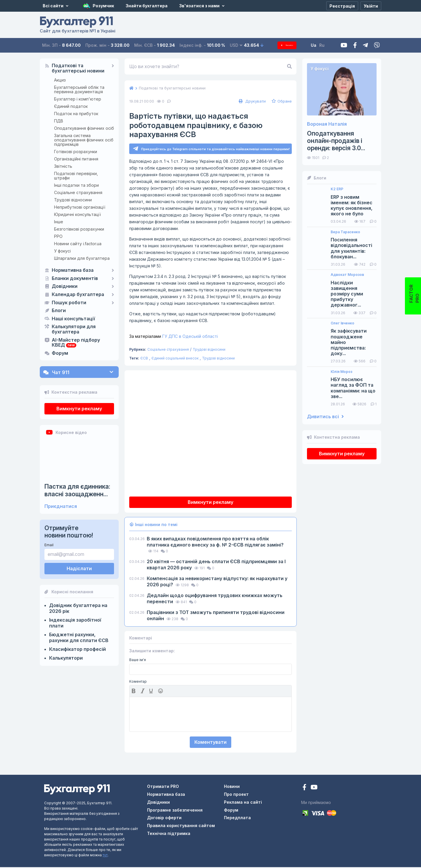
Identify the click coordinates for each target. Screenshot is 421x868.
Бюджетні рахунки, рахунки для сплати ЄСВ (79, 637)
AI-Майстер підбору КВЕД (76, 343)
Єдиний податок (71, 106)
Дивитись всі (325, 417)
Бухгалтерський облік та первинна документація (79, 89)
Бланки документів (75, 279)
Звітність (63, 166)
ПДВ (59, 121)
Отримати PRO (163, 787)
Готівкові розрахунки (76, 152)
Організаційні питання (76, 159)
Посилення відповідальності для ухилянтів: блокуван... (351, 248)
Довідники (65, 286)
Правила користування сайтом (181, 826)
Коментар (138, 682)
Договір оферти (164, 818)
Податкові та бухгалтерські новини (78, 68)
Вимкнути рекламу (79, 409)
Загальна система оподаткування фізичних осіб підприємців (84, 140)
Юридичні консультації (77, 214)
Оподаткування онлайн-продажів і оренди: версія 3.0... (336, 141)
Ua (322, 45)
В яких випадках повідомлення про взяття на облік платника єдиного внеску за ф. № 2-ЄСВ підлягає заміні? (215, 543)
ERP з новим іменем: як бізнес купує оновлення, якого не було (352, 206)
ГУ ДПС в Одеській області (174, 337)
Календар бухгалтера (78, 295)
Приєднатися (61, 506)
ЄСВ (144, 359)
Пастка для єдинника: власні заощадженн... (77, 490)
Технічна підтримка (169, 834)
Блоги (59, 311)
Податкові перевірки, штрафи (76, 176)
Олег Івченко (343, 323)
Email (49, 545)
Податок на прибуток (76, 114)
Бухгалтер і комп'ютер (78, 99)
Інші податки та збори (76, 185)
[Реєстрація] (342, 6)
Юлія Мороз (341, 372)
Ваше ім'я (138, 661)
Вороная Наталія (327, 124)
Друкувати (252, 101)
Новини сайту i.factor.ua (78, 244)
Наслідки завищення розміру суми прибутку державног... (347, 294)
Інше (59, 222)
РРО (58, 236)
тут (105, 856)
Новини (232, 787)
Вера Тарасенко (345, 232)
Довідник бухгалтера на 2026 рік (78, 608)
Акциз (60, 80)
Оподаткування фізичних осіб (84, 128)
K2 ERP (337, 189)
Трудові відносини (73, 200)
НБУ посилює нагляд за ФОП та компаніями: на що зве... (353, 388)
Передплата (291, 45)
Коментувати (210, 743)
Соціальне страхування (78, 192)
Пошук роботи (69, 303)
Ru (330, 45)
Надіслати (79, 568)
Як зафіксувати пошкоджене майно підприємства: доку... (349, 342)
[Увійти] (371, 6)
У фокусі (62, 251)
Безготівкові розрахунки (79, 229)
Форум (60, 353)
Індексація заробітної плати (75, 623)
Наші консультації (73, 319)
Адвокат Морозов (347, 275)
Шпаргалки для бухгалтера (82, 258)
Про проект (236, 795)
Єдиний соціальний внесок (175, 359)
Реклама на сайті (243, 803)
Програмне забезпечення (175, 811)
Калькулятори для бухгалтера (74, 329)
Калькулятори (66, 658)
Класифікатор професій (77, 649)
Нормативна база (73, 270)
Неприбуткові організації (80, 207)
